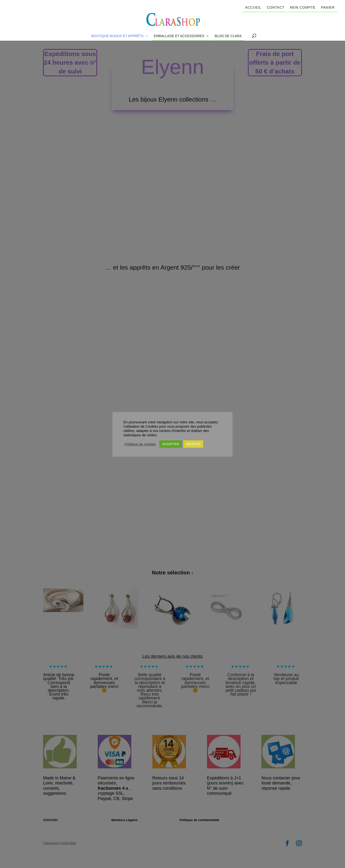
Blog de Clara (228, 36)
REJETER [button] (193, 444)
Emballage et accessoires (181, 36)
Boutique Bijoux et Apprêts (120, 36)
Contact (276, 7)
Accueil (253, 7)
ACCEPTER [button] (171, 444)
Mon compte (303, 7)
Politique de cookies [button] (140, 444)
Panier (328, 7)
